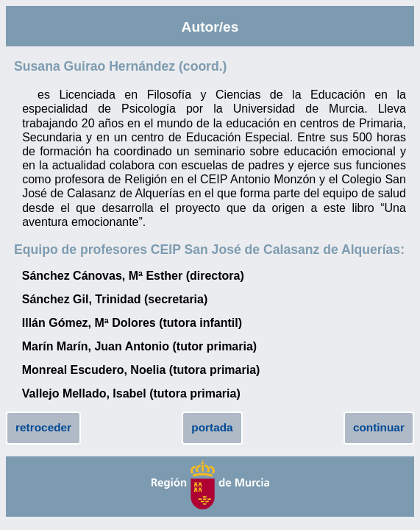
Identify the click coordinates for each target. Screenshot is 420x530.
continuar (379, 427)
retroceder (43, 427)
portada (212, 427)
